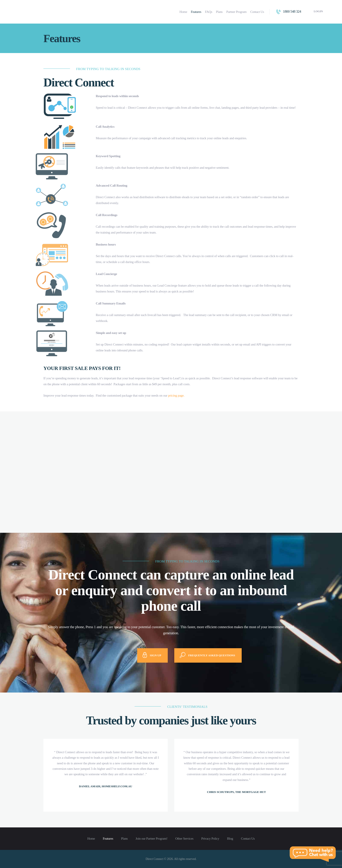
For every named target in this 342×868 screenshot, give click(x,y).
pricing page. (176, 395)
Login (318, 11)
